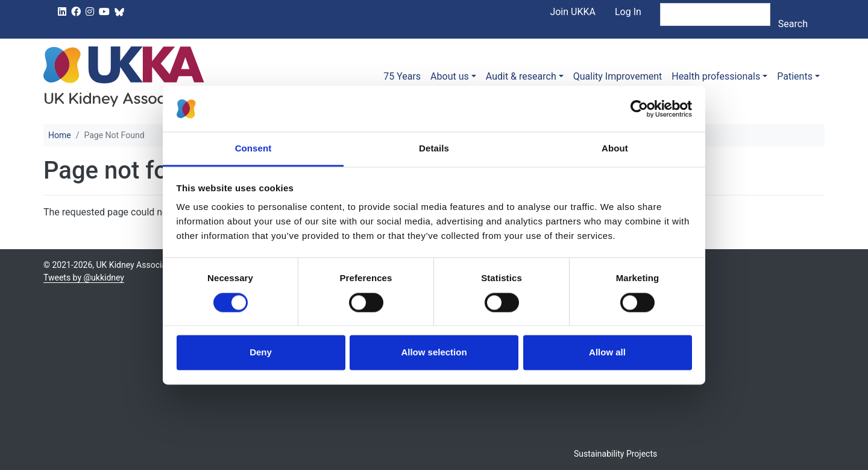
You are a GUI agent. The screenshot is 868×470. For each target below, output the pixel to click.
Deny (261, 353)
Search (793, 24)
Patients (795, 76)
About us (450, 76)
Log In (628, 12)
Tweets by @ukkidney (84, 278)
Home (60, 135)
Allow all (607, 353)
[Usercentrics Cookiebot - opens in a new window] (639, 109)
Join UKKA (573, 12)
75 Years (402, 76)
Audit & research (521, 76)
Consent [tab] (253, 149)
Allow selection (434, 353)
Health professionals (716, 76)
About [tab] (615, 149)
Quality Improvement (618, 76)
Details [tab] (434, 149)
